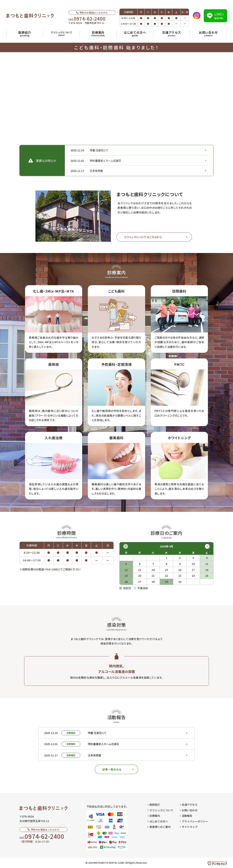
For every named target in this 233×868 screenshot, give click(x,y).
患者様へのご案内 (159, 827)
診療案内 (154, 816)
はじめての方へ (158, 821)
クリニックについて (160, 810)
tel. (87, 19)
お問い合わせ (189, 810)
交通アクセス (189, 805)
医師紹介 (154, 805)
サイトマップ (189, 827)
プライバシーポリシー (194, 821)
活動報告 (186, 816)
